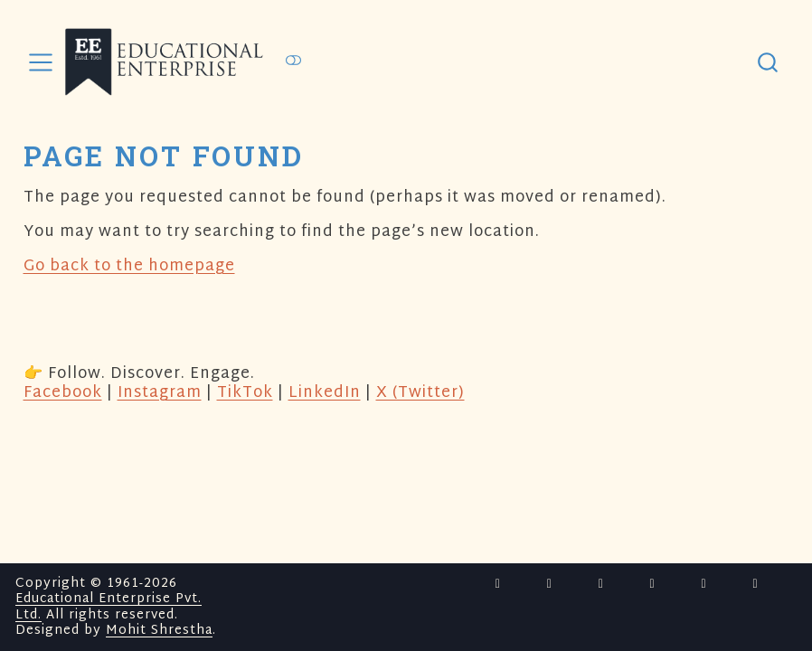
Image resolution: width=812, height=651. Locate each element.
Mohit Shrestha (159, 631)
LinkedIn (325, 393)
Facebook (63, 393)
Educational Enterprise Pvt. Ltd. (109, 607)
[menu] (41, 62)
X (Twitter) (420, 393)
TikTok (245, 393)
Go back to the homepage (129, 266)
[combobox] (769, 62)
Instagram (160, 393)
